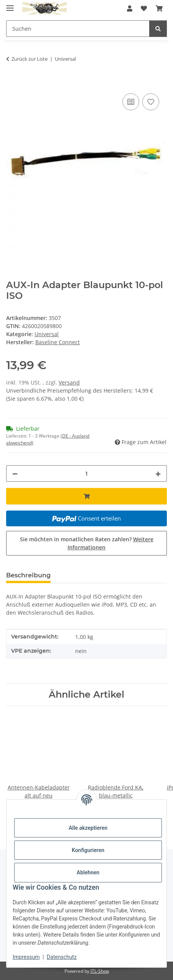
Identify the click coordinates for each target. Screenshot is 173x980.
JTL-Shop (100, 971)
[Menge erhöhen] (158, 473)
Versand (69, 382)
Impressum (26, 957)
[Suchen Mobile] (78, 29)
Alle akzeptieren (88, 828)
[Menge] (86, 473)
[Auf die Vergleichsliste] (131, 102)
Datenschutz (62, 957)
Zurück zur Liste (30, 59)
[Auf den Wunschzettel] (151, 102)
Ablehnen (88, 872)
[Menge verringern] (15, 473)
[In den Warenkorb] (12, 83)
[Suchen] (158, 29)
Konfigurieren (88, 850)
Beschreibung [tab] (28, 575)
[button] (130, 8)
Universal (47, 334)
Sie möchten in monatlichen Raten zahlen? (87, 543)
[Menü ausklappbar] (10, 5)
